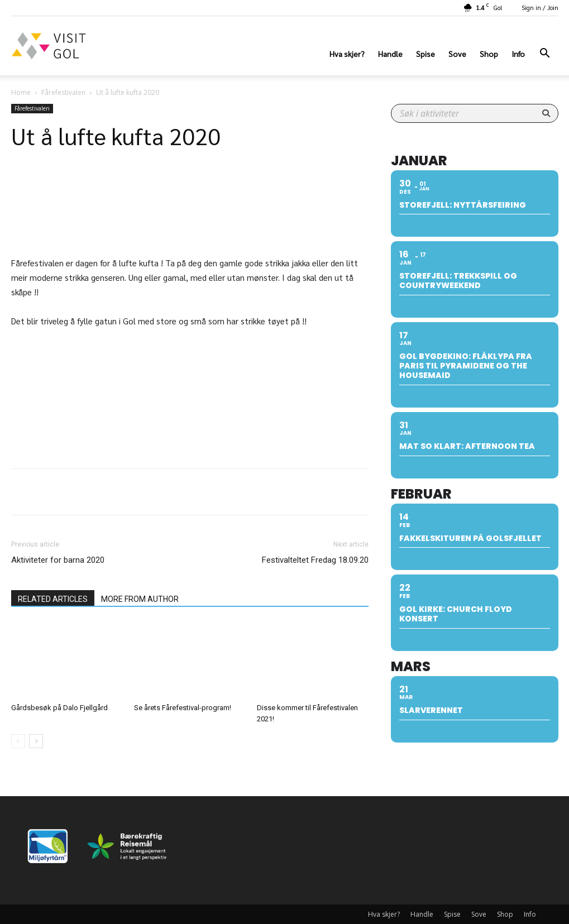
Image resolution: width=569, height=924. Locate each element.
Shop (489, 54)
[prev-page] (18, 741)
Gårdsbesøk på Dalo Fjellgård (59, 708)
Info (518, 54)
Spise (425, 54)
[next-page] (36, 741)
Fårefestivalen (63, 92)
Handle (390, 54)
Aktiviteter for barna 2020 (58, 560)
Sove (457, 54)
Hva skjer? (347, 54)
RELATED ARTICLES (53, 599)
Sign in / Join (540, 8)
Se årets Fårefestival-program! (183, 708)
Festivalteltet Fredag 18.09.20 (315, 560)
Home (21, 92)
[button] (545, 54)
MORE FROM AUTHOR (140, 599)
